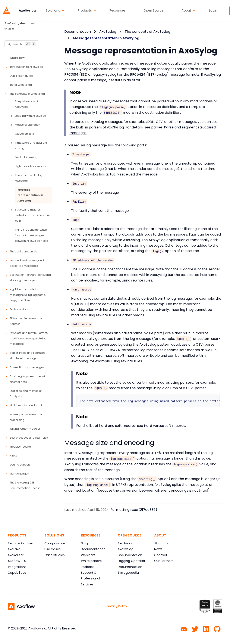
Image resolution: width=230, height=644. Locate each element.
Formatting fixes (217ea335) (134, 510)
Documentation (78, 32)
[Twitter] (195, 629)
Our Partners (164, 561)
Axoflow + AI (17, 561)
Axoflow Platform (21, 543)
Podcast (87, 567)
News (158, 549)
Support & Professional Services (90, 578)
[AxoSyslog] (19, 11)
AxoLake (14, 549)
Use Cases (53, 549)
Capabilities (17, 573)
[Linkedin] (206, 629)
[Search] (22, 44)
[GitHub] (217, 629)
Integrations (17, 567)
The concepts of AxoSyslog (147, 32)
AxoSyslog (108, 32)
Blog (84, 543)
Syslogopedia (128, 573)
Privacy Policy (117, 606)
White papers (91, 561)
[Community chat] (184, 629)
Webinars (88, 555)
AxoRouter (16, 555)
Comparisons (55, 543)
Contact (161, 555)
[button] (55, 11)
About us (161, 543)
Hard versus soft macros (165, 426)
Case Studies (55, 555)
